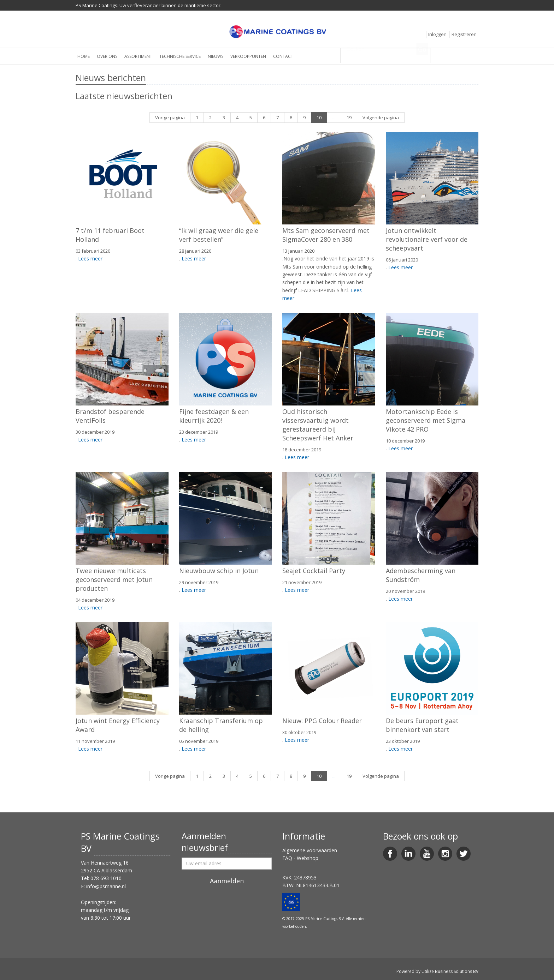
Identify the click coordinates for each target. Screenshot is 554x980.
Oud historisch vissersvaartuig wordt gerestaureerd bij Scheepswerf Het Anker (318, 425)
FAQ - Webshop (300, 858)
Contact (283, 56)
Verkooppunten (248, 56)
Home (84, 56)
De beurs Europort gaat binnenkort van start (422, 725)
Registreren (464, 34)
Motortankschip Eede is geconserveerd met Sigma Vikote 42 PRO (426, 420)
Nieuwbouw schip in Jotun (219, 571)
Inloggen (437, 34)
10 (319, 118)
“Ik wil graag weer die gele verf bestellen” (219, 235)
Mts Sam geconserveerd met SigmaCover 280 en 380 (326, 235)
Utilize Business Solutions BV (450, 971)
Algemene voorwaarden (310, 850)
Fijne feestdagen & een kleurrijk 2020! (214, 416)
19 (349, 118)
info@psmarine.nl (106, 886)
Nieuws (216, 56)
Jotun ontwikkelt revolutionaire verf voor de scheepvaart (427, 239)
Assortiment (138, 56)
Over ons (107, 56)
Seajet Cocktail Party (314, 571)
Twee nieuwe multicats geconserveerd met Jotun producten (114, 579)
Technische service (180, 56)
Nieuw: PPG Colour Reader (322, 721)
